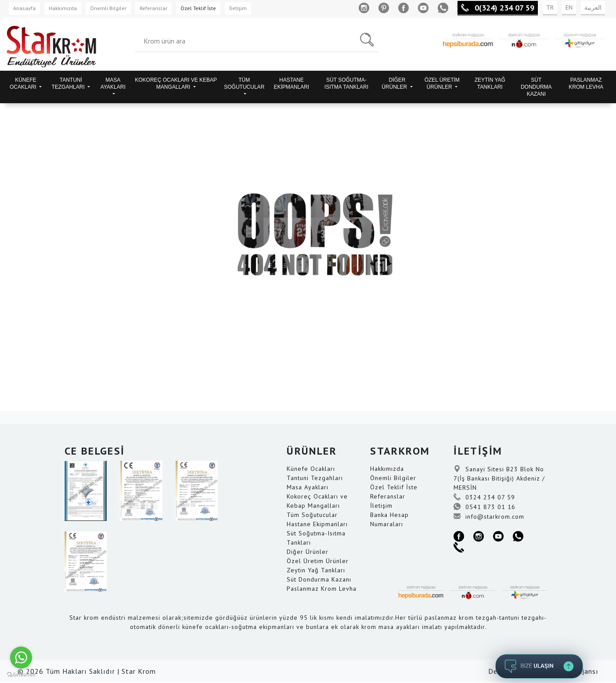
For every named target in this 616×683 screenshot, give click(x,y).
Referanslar (153, 8)
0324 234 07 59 (484, 497)
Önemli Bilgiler (108, 8)
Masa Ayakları (308, 487)
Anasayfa (24, 8)
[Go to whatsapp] (21, 658)
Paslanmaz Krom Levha (322, 589)
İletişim (238, 8)
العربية (593, 7)
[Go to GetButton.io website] (21, 674)
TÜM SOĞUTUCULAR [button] (244, 83)
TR (550, 7)
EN (569, 7)
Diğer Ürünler (308, 552)
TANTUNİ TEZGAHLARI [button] (69, 83)
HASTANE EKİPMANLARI (292, 83)
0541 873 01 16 (485, 507)
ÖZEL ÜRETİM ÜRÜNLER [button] (442, 83)
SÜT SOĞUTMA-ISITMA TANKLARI (346, 83)
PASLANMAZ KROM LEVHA (586, 83)
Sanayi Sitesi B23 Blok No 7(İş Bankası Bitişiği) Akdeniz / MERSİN (499, 478)
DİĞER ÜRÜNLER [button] (395, 83)
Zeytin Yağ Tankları (316, 570)
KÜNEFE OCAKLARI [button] (24, 83)
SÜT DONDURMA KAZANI (536, 87)
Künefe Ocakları (311, 469)
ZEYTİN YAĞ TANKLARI (490, 83)
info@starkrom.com (489, 517)
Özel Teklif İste (198, 8)
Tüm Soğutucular (312, 515)
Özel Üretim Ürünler (318, 561)
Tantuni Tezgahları (315, 478)
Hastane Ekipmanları (317, 524)
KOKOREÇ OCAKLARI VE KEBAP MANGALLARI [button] (176, 83)
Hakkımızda (63, 8)
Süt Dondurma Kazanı (319, 579)
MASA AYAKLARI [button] (113, 83)
